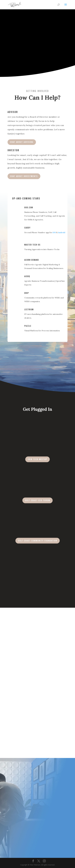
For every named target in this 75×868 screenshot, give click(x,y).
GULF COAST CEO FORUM (37, 500)
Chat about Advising (22, 142)
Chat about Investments (24, 176)
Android (62, 232)
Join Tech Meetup (37, 459)
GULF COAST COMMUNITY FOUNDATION (38, 541)
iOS (54, 232)
